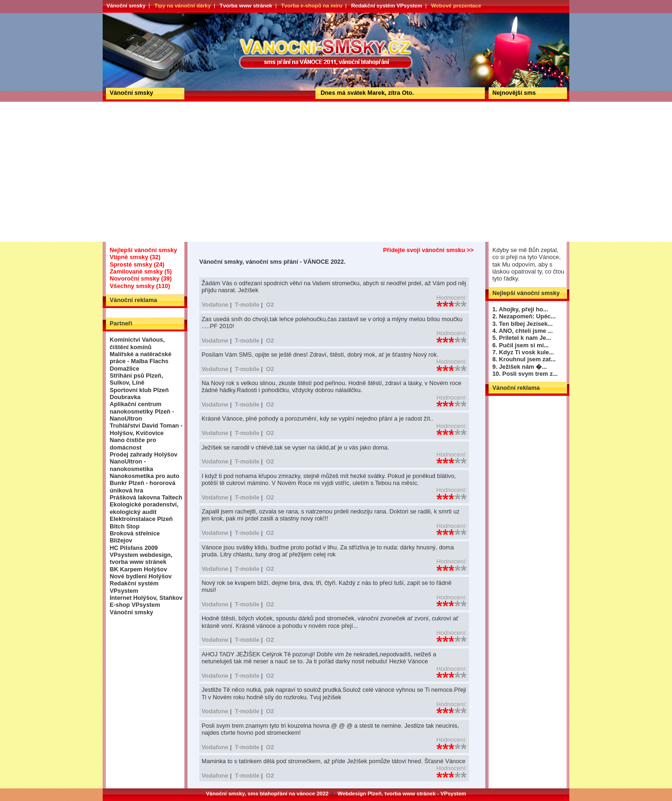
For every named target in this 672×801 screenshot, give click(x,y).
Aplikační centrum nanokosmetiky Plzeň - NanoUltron (142, 411)
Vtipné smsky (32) (135, 257)
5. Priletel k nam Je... (522, 338)
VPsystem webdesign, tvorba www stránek (141, 558)
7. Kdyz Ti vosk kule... (523, 352)
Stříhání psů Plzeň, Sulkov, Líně (136, 379)
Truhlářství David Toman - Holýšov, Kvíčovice (146, 429)
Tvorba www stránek (246, 6)
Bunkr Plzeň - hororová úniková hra (143, 486)
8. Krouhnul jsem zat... (524, 359)
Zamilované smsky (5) (141, 271)
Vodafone (215, 305)
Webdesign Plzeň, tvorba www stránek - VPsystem (402, 794)
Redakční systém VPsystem (386, 6)
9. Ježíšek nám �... (520, 367)
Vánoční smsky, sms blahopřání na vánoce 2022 (267, 794)
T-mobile (247, 305)
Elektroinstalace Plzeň (141, 519)
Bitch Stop (125, 526)
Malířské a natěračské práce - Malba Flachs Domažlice (140, 361)
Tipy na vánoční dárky (183, 6)
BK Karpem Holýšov (138, 569)
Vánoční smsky (126, 6)
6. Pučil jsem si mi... (521, 345)
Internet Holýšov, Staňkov (146, 598)
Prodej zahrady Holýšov (143, 454)
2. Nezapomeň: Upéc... (524, 316)
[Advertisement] (336, 172)
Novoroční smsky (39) (141, 278)
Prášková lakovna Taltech (146, 497)
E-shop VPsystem (135, 605)
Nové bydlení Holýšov (141, 576)
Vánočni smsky (131, 612)
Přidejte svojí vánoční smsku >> (428, 250)
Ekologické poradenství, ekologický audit (144, 508)
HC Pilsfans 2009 (134, 548)
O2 (270, 305)
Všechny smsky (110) (140, 286)
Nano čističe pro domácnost (133, 443)
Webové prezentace (456, 6)
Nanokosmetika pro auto (144, 476)
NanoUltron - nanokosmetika (131, 465)
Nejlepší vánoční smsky (143, 250)
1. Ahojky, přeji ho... (520, 309)
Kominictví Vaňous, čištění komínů (137, 343)
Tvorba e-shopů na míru (311, 6)
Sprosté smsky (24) (137, 264)
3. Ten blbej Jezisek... (522, 324)
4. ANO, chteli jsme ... (523, 331)
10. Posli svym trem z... (525, 374)
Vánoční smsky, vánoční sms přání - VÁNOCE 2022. (137, 16)
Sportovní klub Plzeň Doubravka (139, 393)
